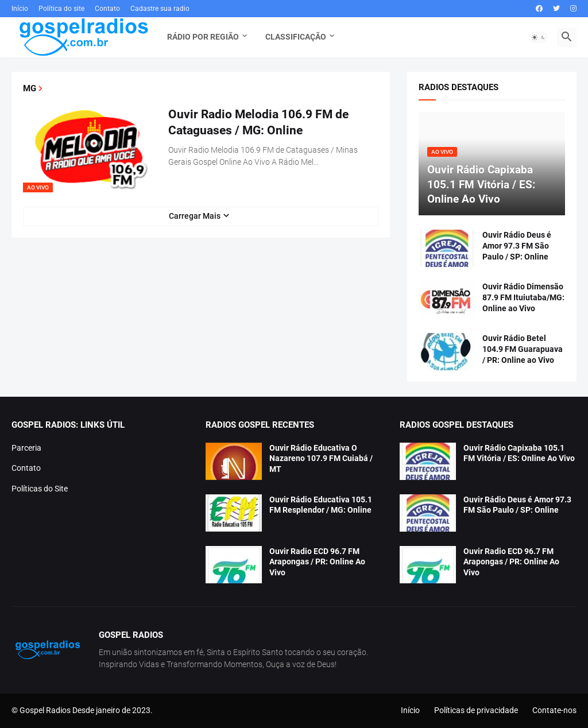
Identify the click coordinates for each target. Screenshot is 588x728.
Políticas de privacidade (476, 710)
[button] (539, 37)
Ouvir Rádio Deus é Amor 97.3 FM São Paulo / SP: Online (517, 246)
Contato (107, 9)
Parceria (26, 448)
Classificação (296, 37)
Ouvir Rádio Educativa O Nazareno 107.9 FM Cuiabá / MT (321, 459)
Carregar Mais (195, 216)
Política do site (61, 9)
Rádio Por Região (203, 37)
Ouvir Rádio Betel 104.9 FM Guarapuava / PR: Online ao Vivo (523, 349)
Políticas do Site (40, 489)
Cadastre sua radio (160, 9)
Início (20, 9)
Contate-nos (554, 710)
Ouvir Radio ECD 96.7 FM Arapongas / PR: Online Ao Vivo (317, 562)
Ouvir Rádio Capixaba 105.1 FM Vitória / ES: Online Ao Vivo (519, 453)
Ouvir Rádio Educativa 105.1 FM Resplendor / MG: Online (321, 505)
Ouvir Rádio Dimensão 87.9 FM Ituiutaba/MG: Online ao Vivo (523, 297)
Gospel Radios (45, 710)
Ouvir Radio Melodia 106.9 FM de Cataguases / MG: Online (258, 122)
